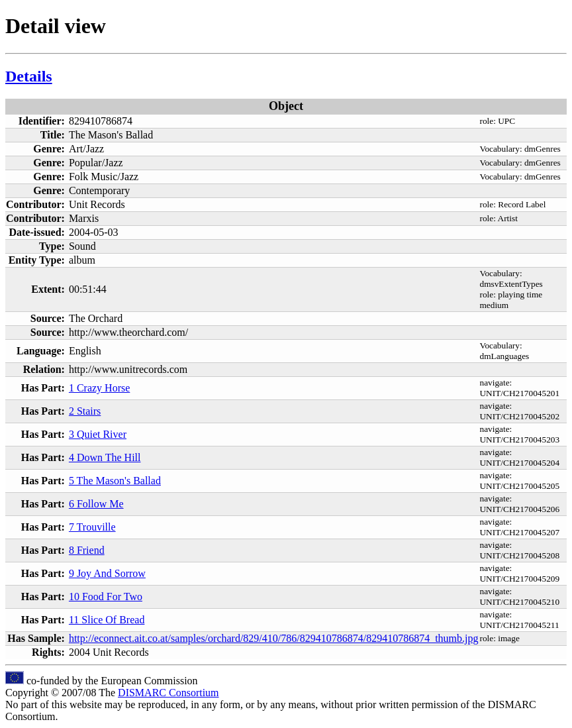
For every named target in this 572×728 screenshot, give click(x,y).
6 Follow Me (96, 504)
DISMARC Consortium (168, 693)
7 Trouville (92, 527)
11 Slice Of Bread (107, 620)
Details (29, 76)
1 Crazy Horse (99, 388)
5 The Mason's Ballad (115, 481)
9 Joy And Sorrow (107, 573)
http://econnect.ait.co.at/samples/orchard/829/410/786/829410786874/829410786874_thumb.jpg (274, 638)
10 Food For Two (106, 597)
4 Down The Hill (105, 457)
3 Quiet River (98, 434)
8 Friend (87, 550)
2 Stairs (85, 411)
